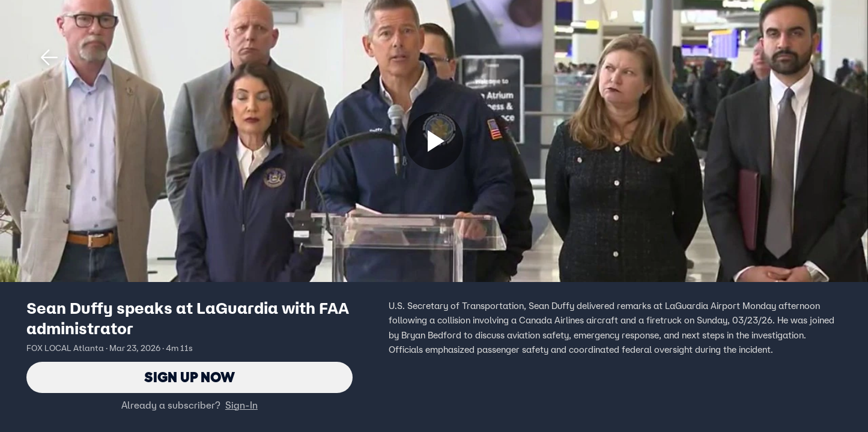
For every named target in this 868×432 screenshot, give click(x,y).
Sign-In (241, 405)
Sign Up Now (190, 377)
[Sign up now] (434, 141)
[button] (49, 58)
